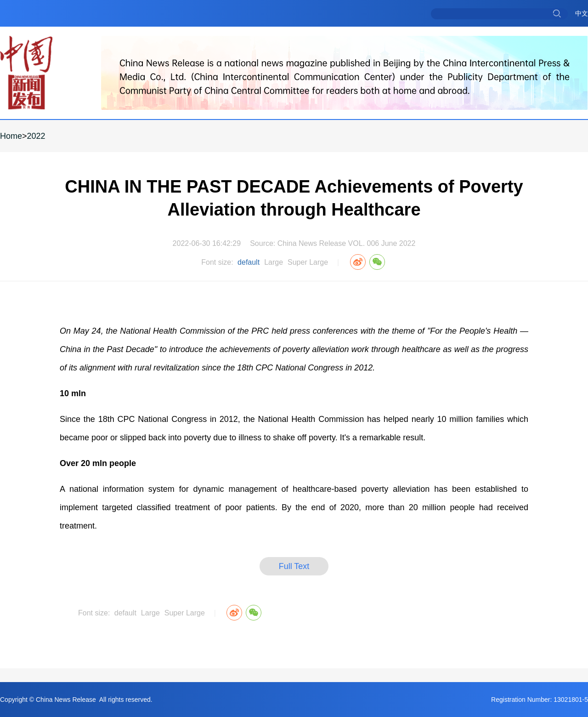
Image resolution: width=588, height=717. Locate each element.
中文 (582, 13)
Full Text (294, 566)
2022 (36, 136)
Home (11, 136)
